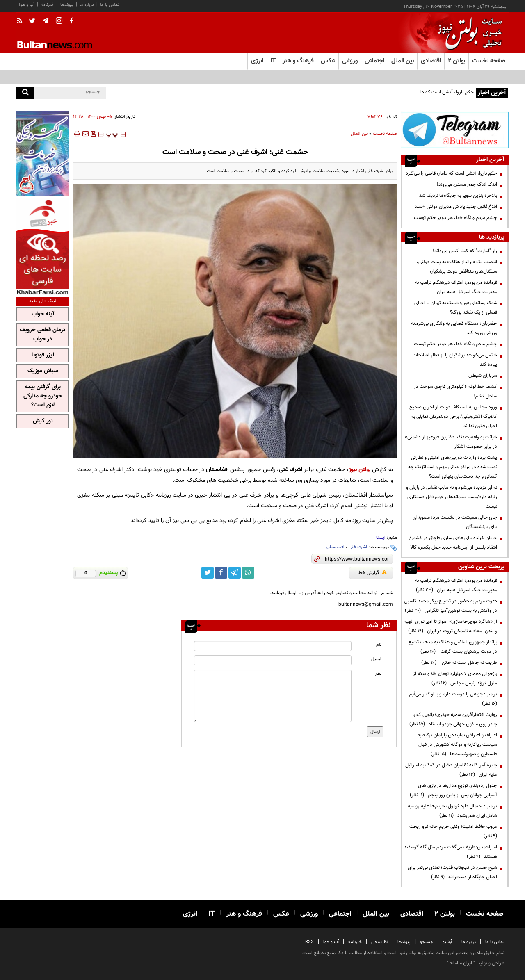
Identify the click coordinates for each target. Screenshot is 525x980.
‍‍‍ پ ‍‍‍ (112, 134)
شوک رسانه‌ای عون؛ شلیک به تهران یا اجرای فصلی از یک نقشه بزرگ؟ (456, 308)
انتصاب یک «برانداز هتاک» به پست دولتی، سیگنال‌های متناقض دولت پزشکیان (457, 267)
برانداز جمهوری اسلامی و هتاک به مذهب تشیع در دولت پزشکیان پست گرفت (453, 647)
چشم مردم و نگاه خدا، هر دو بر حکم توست (455, 218)
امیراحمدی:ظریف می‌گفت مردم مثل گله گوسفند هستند (451, 852)
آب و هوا (27, 5)
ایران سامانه (461, 963)
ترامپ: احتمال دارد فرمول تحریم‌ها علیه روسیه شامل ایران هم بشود (452, 811)
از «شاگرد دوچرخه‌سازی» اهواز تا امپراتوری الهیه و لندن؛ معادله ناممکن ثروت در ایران (451, 626)
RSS (309, 942)
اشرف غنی (358, 547)
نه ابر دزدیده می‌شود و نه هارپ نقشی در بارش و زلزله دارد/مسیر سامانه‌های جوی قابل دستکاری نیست (452, 497)
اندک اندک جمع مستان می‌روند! (467, 185)
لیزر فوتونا (43, 355)
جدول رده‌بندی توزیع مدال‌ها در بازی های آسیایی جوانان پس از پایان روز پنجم (453, 790)
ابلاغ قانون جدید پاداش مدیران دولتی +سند (456, 207)
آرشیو (447, 942)
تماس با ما (110, 5)
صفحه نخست (489, 61)
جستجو (427, 942)
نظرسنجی (380, 942)
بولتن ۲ (457, 61)
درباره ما (87, 5)
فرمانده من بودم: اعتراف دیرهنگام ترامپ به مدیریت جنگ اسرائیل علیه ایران (456, 287)
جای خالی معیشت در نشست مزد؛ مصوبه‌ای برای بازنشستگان (455, 522)
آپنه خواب (43, 314)
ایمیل (376, 659)
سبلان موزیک (43, 371)
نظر (378, 673)
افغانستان (336, 547)
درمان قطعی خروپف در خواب (43, 335)
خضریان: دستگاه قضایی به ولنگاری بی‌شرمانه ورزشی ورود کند (454, 328)
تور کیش (43, 421)
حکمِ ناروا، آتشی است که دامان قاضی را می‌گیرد (451, 173)
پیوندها (67, 5)
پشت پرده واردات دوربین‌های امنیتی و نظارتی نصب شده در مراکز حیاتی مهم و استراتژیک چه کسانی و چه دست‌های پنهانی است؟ (453, 467)
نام (379, 645)
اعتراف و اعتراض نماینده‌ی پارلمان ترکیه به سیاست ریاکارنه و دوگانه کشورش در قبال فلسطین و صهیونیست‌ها (457, 745)
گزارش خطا (372, 573)
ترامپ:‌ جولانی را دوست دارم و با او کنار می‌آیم (452, 699)
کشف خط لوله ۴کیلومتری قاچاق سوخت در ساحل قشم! (455, 391)
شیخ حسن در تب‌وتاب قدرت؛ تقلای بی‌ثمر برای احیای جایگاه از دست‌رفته (452, 872)
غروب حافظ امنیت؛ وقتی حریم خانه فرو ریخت (452, 831)
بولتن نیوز (360, 470)
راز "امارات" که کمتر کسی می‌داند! (465, 251)
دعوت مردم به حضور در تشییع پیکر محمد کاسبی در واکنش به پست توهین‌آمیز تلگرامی (451, 606)
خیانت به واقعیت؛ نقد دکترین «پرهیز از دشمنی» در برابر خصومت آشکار (451, 442)
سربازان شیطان (483, 376)
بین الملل (359, 134)
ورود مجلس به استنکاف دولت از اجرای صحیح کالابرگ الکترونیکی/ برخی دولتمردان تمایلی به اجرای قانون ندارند (453, 417)
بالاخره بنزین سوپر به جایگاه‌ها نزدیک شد (458, 196)
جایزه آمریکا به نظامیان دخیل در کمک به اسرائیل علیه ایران (451, 770)
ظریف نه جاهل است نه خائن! (459, 663)
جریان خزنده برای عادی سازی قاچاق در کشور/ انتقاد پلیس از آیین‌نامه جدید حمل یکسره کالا (453, 543)
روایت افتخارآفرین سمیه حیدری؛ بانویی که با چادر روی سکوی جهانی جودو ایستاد (453, 719)
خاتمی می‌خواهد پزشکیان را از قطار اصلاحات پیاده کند (455, 360)
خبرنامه (47, 5)
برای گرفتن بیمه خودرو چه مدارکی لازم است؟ (43, 396)
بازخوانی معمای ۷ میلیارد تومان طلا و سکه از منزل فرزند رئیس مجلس (455, 678)
